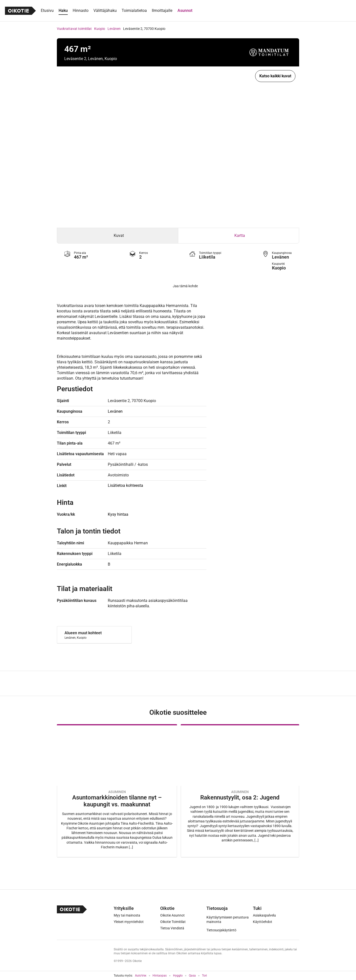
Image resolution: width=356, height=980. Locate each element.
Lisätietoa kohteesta (125, 485)
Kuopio (100, 29)
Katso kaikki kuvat (275, 76)
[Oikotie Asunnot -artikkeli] (117, 791)
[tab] (118, 236)
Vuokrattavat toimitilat (74, 29)
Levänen (114, 29)
